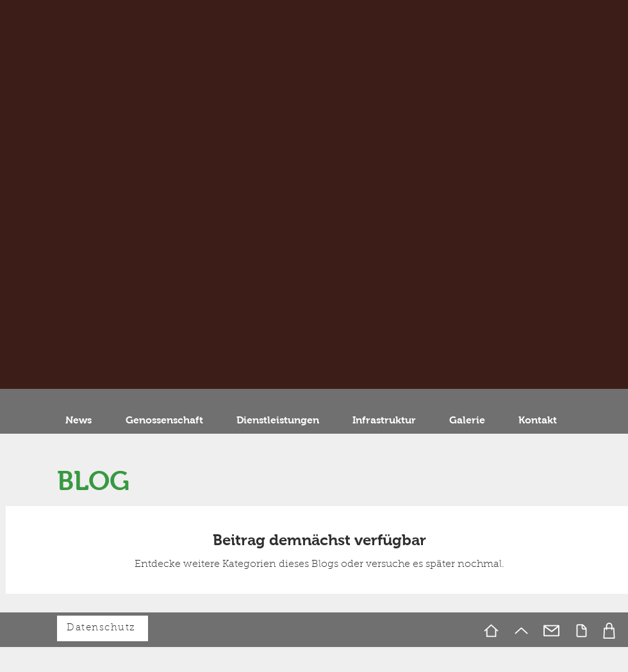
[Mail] (551, 631)
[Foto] (609, 631)
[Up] (521, 631)
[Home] (491, 631)
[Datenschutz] (103, 628)
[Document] (582, 631)
